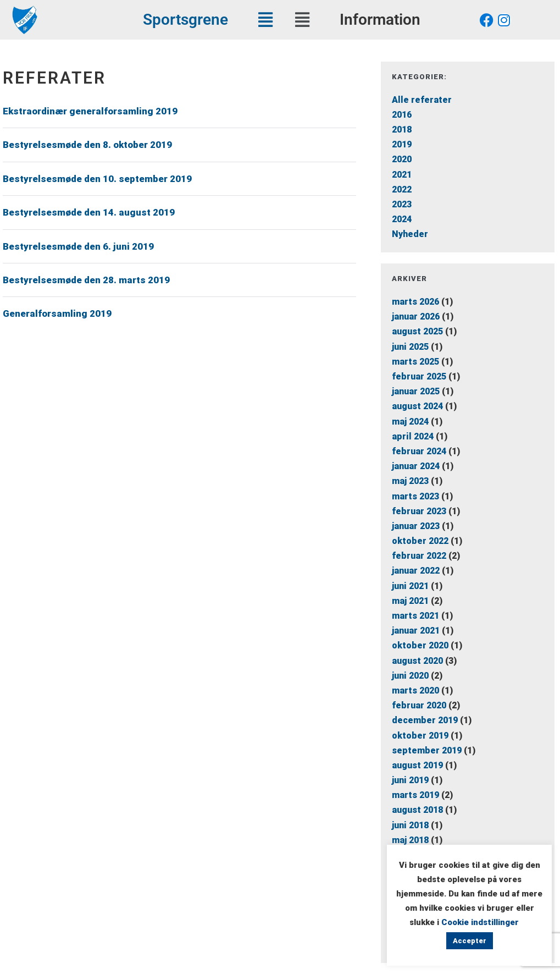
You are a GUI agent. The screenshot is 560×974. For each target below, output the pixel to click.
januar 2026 (416, 317)
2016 (402, 115)
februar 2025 (419, 376)
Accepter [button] (470, 941)
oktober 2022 (420, 541)
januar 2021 (416, 631)
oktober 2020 (420, 645)
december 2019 (425, 720)
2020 (402, 159)
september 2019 (427, 750)
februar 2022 (419, 556)
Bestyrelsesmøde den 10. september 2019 (97, 179)
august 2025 (417, 331)
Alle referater (422, 100)
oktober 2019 (420, 736)
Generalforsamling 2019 (57, 313)
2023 (402, 204)
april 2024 (413, 436)
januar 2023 (416, 526)
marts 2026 (415, 302)
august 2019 (417, 765)
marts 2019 (415, 795)
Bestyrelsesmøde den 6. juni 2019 (78, 246)
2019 (402, 144)
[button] (265, 20)
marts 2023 (415, 496)
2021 (402, 175)
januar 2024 (416, 466)
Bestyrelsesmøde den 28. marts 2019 (86, 280)
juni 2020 (410, 676)
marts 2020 (415, 690)
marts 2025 (415, 362)
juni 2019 (410, 780)
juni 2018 (410, 825)
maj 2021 (410, 601)
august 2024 (417, 406)
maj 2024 (410, 422)
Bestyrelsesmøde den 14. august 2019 (89, 212)
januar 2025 (416, 391)
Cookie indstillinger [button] (480, 922)
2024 (402, 219)
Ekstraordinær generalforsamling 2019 (90, 111)
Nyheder (410, 234)
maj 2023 (410, 481)
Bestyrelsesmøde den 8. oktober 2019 (87, 145)
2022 (402, 189)
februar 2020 (419, 705)
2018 (402, 130)
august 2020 (417, 661)
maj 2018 (410, 840)
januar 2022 (416, 571)
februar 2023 (419, 511)
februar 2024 (419, 451)
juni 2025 (410, 347)
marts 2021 (415, 616)
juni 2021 (410, 586)
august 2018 (417, 810)
